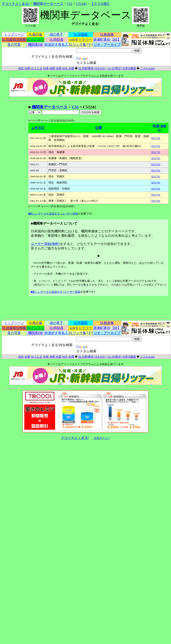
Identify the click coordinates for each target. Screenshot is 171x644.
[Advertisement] (15, 167)
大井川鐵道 (129, 68)
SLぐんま (37, 68)
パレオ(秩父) (114, 68)
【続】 (116, 40)
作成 (156, 126)
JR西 (52, 68)
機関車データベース (48, 4)
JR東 (27, 68)
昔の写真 (14, 45)
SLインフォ (36, 40)
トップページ (14, 34)
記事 (99, 128)
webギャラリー (81, 40)
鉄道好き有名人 (56, 45)
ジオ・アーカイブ (107, 45)
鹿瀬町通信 (102, 40)
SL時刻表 (56, 40)
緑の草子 (56, 34)
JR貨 (71, 68)
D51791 (156, 138)
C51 (70, 4)
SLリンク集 (77, 45)
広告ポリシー (102, 438)
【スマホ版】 (100, 4)
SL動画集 (107, 34)
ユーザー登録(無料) (45, 244)
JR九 (65, 68)
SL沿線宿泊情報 (14, 40)
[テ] (90, 45)
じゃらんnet (147, 68)
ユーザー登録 (70, 214)
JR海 (46, 68)
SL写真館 (81, 34)
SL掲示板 (36, 34)
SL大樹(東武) (86, 68)
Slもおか (100, 68)
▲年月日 (38, 128)
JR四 (59, 68)
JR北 (21, 68)
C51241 (81, 4)
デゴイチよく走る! (16, 4)
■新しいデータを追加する (44, 214)
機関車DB (35, 45)
